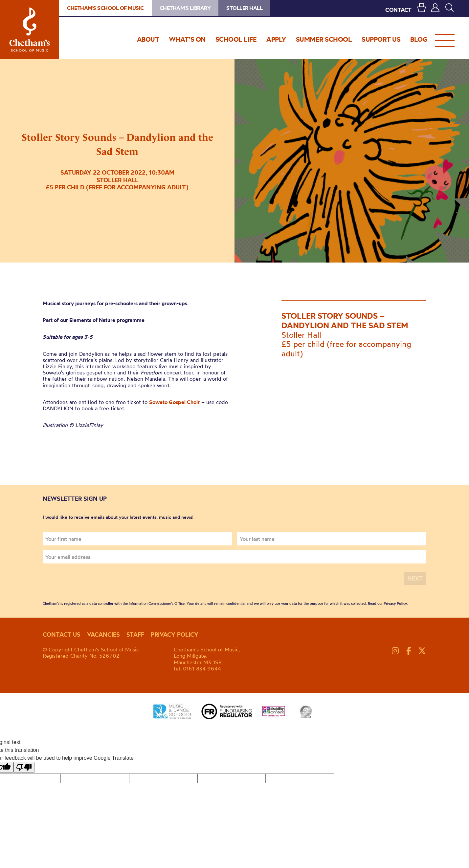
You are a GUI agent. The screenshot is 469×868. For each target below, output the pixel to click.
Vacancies (103, 635)
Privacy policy (175, 635)
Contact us (62, 635)
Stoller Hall (244, 8)
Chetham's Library (185, 8)
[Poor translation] (24, 767)
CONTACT (398, 10)
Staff (135, 635)
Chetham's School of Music (30, 30)
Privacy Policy (395, 603)
